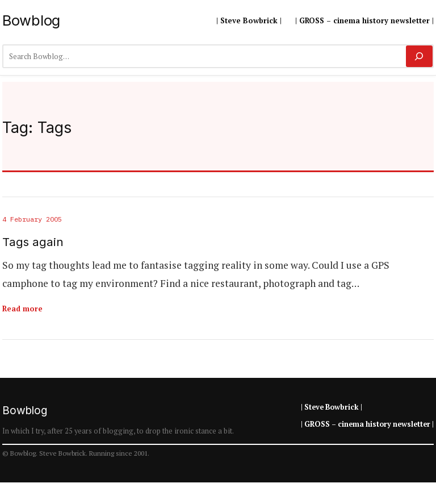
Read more (22, 309)
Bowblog (31, 20)
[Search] (419, 56)
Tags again (33, 242)
